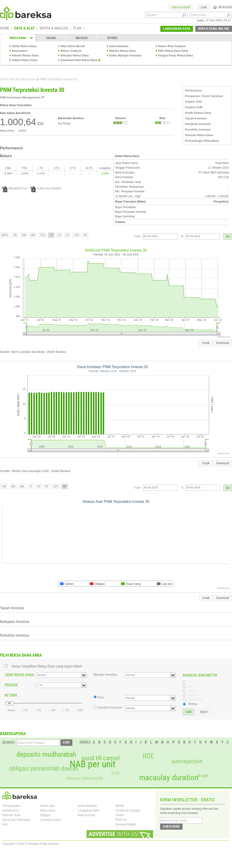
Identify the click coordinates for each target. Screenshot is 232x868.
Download (223, 343)
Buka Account (87, 815)
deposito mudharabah (46, 754)
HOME (5, 29)
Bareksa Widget (126, 824)
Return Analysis (71, 51)
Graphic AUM (194, 107)
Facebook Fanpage (128, 810)
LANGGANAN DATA (177, 29)
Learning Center (50, 820)
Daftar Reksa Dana (24, 46)
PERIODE (11, 685)
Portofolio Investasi (198, 130)
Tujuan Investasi (196, 118)
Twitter (120, 815)
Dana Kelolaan (119, 46)
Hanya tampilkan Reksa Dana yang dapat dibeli (47, 666)
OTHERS (112, 38)
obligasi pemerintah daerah (44, 769)
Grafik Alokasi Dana (198, 113)
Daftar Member (87, 806)
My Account (223, 7)
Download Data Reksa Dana (79, 60)
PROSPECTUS (15, 189)
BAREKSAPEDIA (13, 734)
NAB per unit (93, 764)
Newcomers (20, 51)
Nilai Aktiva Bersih (73, 46)
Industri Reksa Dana (25, 56)
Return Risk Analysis (172, 46)
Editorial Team (11, 815)
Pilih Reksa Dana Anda (173, 51)
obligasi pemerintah (85, 778)
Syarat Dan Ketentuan (16, 820)
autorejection (187, 761)
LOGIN (203, 7)
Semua (193, 704)
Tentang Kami (11, 806)
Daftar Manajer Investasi (125, 56)
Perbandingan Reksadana (202, 141)
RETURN (11, 695)
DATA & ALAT (24, 29)
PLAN (77, 29)
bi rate (203, 776)
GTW (115, 773)
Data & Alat (7, 79)
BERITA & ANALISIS (54, 29)
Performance (193, 91)
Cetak (206, 343)
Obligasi (45, 815)
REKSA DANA (18, 38)
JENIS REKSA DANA (19, 675)
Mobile (120, 806)
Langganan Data (88, 810)
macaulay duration (169, 778)
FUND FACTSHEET (46, 189)
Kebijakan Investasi (198, 124)
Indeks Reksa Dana (24, 60)
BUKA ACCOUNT (181, 7)
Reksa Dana (27, 79)
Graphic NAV (193, 102)
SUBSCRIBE (171, 826)
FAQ (5, 824)
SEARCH (8, 742)
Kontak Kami (11, 810)
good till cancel (100, 758)
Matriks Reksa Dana (122, 51)
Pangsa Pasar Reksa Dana (175, 56)
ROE (148, 756)
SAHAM (51, 38)
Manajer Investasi (105, 675)
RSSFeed (121, 820)
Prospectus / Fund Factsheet (204, 96)
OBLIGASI (82, 38)
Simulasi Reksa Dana (75, 56)
